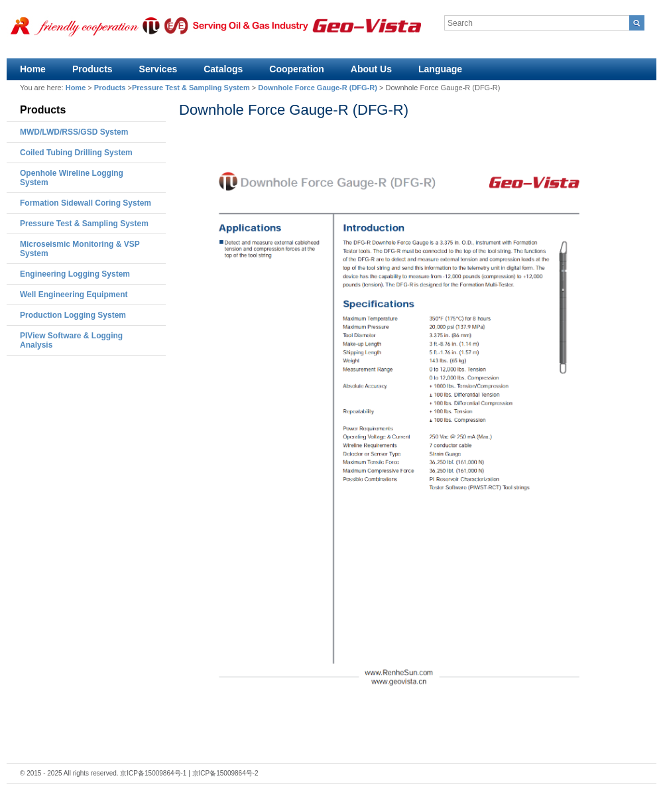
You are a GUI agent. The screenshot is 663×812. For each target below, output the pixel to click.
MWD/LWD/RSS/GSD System (74, 132)
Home (33, 69)
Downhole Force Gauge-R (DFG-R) (318, 88)
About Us (371, 69)
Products (92, 69)
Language (440, 69)
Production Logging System (73, 315)
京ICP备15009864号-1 (153, 773)
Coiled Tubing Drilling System (76, 153)
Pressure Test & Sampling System (191, 88)
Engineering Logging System (75, 274)
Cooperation (296, 69)
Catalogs (223, 69)
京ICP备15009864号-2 (225, 773)
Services (158, 69)
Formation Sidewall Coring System (86, 203)
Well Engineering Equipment (74, 295)
